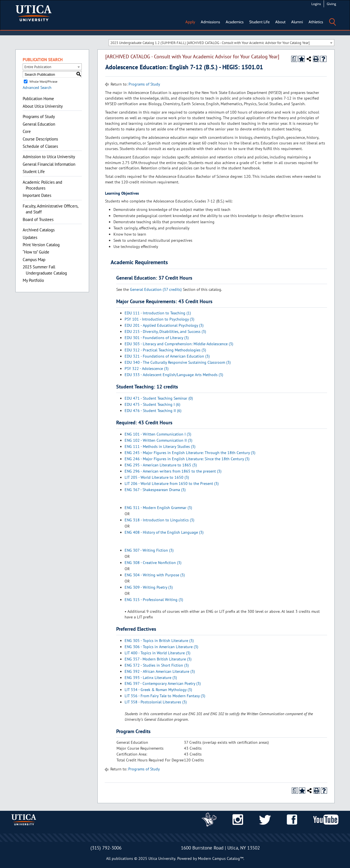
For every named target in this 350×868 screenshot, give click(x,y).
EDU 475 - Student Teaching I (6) (152, 404)
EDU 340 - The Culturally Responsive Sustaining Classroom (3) (178, 362)
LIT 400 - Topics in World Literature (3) (158, 653)
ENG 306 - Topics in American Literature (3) (161, 647)
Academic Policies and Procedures (42, 185)
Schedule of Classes (40, 146)
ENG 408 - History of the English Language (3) (164, 532)
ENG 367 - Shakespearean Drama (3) (155, 490)
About (280, 22)
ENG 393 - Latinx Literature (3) (151, 678)
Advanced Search (37, 88)
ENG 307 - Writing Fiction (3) (149, 550)
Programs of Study (39, 117)
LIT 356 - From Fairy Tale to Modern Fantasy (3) (165, 696)
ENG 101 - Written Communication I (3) (158, 434)
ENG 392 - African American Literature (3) (160, 671)
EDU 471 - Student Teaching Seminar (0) (159, 398)
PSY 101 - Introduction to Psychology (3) (159, 319)
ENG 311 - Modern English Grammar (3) (158, 508)
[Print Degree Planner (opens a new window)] (294, 59)
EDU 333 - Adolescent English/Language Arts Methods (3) (174, 375)
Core (27, 131)
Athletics (316, 22)
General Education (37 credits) (156, 289)
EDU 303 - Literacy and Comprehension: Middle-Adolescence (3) (179, 344)
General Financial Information (49, 164)
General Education (39, 124)
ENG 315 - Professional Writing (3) (154, 600)
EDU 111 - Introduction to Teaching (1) (158, 313)
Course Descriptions (40, 139)
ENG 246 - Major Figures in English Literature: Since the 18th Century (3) (187, 459)
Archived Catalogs (39, 230)
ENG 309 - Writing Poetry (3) (149, 587)
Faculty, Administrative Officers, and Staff (50, 209)
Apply (190, 22)
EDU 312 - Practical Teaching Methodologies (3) (165, 350)
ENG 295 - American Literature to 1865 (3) (161, 465)
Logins (316, 4)
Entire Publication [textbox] (38, 67)
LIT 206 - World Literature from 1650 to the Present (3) (172, 483)
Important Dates (37, 195)
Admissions (210, 22)
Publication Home (38, 99)
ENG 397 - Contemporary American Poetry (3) (163, 683)
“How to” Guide (36, 252)
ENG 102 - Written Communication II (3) (158, 440)
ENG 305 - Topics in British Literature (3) (159, 641)
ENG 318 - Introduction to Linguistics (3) (159, 520)
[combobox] (221, 43)
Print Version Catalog (41, 245)
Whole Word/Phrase (43, 81)
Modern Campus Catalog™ (221, 858)
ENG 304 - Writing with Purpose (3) (155, 575)
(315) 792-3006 (106, 848)
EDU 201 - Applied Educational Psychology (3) (164, 325)
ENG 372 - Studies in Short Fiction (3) (157, 665)
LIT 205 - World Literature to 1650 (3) (157, 477)
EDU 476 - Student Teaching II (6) (153, 411)
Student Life (259, 22)
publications (122, 858)
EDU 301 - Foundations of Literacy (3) (157, 338)
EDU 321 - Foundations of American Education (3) (167, 356)
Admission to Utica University (49, 157)
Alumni (297, 22)
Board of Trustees (38, 219)
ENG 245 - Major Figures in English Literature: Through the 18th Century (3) (190, 453)
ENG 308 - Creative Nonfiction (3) (153, 563)
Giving (331, 4)
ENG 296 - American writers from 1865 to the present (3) (173, 471)
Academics (235, 22)
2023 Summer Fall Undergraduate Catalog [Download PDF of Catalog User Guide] (45, 270)
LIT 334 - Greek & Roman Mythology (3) (158, 690)
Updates (30, 237)
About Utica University (43, 106)
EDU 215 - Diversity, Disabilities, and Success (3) (165, 331)
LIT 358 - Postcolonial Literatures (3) (156, 702)
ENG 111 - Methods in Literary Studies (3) (160, 446)
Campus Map (34, 260)
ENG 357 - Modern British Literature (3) (158, 659)
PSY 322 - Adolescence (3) (147, 369)
